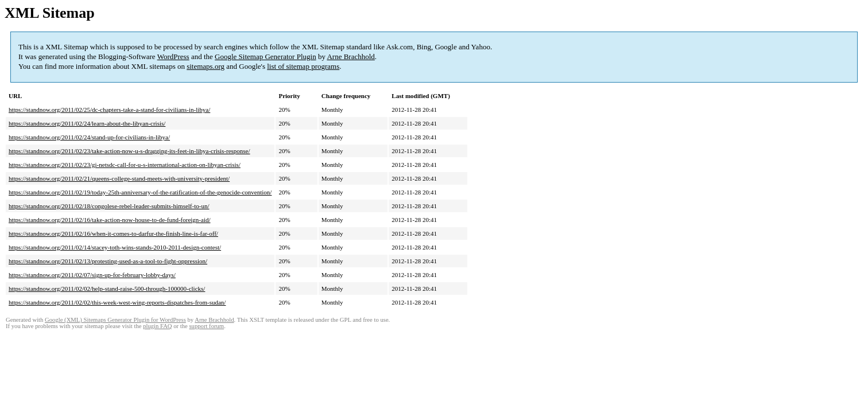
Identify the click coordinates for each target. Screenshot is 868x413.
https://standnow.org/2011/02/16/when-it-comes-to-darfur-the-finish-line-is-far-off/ (113, 233)
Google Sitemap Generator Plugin (266, 57)
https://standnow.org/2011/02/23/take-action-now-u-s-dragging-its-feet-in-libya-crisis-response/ (129, 151)
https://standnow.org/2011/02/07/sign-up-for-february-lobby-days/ (92, 275)
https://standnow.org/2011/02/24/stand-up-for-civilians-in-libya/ (89, 137)
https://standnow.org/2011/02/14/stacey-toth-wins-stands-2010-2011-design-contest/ (115, 247)
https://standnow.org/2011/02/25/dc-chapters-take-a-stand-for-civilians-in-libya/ (109, 110)
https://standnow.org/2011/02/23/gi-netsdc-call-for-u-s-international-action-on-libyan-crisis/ (125, 165)
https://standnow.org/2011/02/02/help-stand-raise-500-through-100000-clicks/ (107, 289)
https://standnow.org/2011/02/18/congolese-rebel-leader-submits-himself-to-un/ (109, 206)
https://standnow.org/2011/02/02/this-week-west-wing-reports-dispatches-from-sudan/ (117, 302)
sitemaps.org (206, 66)
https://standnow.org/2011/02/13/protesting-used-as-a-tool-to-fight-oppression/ (108, 261)
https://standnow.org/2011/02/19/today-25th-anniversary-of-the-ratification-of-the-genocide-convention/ (140, 192)
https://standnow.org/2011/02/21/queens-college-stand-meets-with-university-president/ (119, 178)
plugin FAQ (157, 326)
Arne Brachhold (350, 57)
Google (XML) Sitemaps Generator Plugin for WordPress (115, 320)
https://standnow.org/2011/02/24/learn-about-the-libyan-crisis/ (87, 123)
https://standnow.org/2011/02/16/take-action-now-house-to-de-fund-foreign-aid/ (110, 220)
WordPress (173, 57)
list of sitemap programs (303, 66)
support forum (206, 326)
